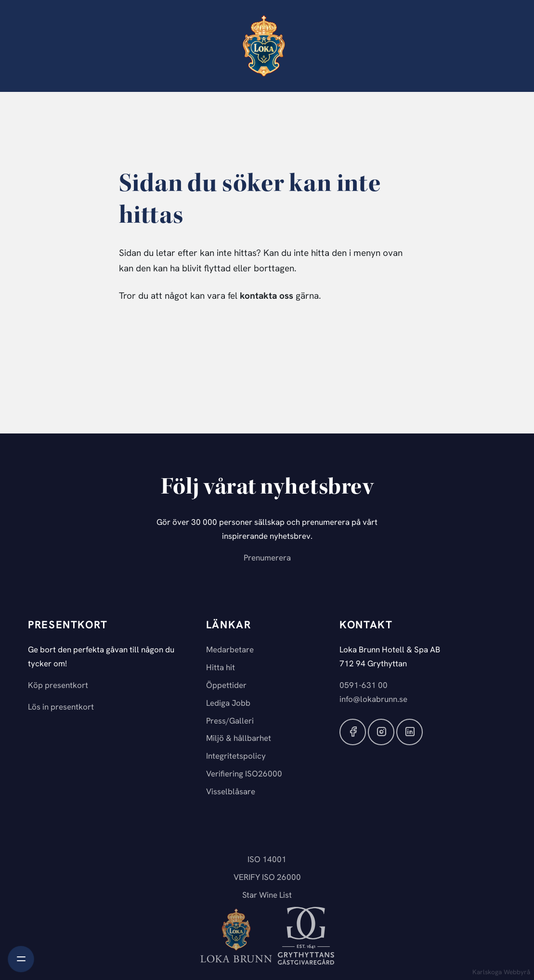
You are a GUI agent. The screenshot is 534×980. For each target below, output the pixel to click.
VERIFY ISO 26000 (267, 878)
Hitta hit (221, 668)
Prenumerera (267, 558)
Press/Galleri (230, 721)
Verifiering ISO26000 (244, 774)
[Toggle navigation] (21, 959)
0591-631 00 (364, 686)
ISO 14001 (267, 860)
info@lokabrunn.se (373, 700)
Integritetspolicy (236, 757)
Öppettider (226, 686)
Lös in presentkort (61, 707)
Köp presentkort (58, 686)
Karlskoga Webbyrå (501, 973)
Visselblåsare (231, 792)
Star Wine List (267, 896)
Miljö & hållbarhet (239, 739)
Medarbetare (230, 650)
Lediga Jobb (228, 704)
